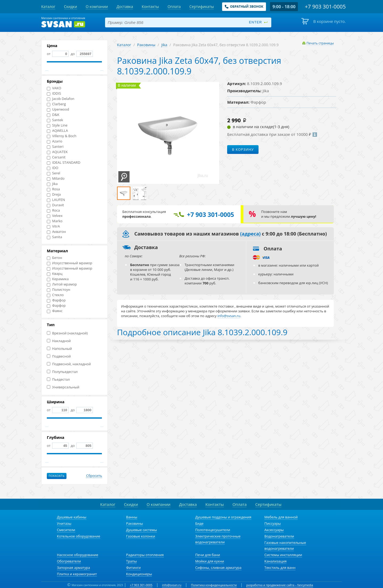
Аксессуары (274, 530)
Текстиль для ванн (280, 568)
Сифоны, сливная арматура (218, 568)
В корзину (243, 149)
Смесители (66, 530)
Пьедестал (58, 379)
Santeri (55, 147)
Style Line (57, 125)
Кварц (55, 274)
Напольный (59, 349)
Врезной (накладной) (67, 333)
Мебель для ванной (281, 517)
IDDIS (54, 93)
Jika (52, 184)
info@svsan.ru (172, 585)
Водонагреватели (279, 536)
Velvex (55, 216)
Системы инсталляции (283, 555)
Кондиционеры (139, 574)
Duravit (55, 205)
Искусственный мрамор (70, 263)
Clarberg (56, 104)
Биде (199, 523)
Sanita (54, 237)
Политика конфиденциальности (214, 585)
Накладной (59, 341)
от (58, 54)
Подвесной (59, 356)
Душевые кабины (72, 517)
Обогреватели (69, 561)
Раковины (146, 45)
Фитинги (133, 568)
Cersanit (56, 157)
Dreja (54, 194)
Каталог (124, 45)
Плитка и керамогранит (77, 574)
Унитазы (64, 523)
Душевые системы (141, 530)
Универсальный (63, 387)
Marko (55, 221)
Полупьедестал (62, 372)
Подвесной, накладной (69, 364)
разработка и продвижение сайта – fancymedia (280, 585)
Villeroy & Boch (62, 136)
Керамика (58, 279)
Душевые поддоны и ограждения (223, 517)
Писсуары (273, 523)
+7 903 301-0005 (141, 585)
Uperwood (58, 109)
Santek (55, 120)
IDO (53, 168)
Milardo (56, 178)
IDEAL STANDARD (64, 163)
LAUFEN (56, 200)
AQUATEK (57, 152)
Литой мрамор (62, 284)
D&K (53, 115)
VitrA (53, 226)
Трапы (131, 561)
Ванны (132, 517)
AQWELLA (57, 131)
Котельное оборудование (79, 536)
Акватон (56, 232)
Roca (53, 210)
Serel (53, 173)
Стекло (55, 295)
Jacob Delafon (61, 99)
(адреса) (250, 234)
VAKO (54, 88)
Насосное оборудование (78, 555)
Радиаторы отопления (145, 555)
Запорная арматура (73, 568)
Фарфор (56, 300)
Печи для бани (208, 555)
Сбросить (94, 476)
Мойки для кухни (210, 561)
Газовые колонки (141, 536)
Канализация (275, 561)
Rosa (53, 189)
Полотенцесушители (213, 530)
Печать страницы (320, 43)
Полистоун (59, 290)
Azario (55, 141)
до (81, 54)
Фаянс (55, 311)
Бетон (54, 258)
